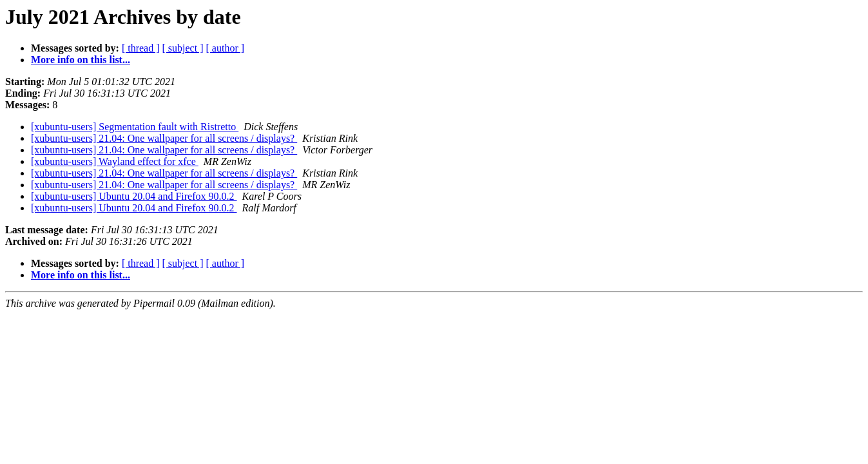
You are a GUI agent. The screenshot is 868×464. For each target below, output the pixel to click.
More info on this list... (81, 60)
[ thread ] (141, 48)
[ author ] (226, 48)
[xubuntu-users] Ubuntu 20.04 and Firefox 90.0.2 (134, 196)
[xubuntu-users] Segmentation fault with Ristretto (135, 127)
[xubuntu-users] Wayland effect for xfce (115, 161)
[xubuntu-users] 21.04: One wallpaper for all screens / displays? (164, 138)
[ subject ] (183, 48)
